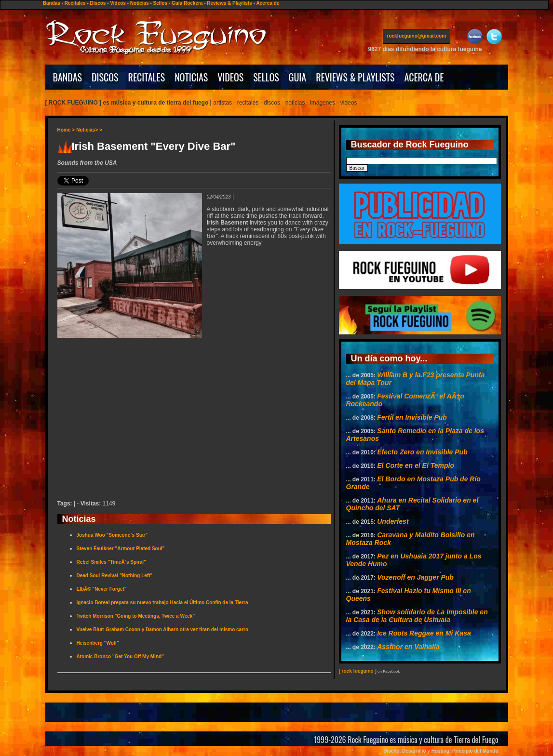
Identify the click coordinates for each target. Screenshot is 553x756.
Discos (98, 3)
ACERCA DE (424, 77)
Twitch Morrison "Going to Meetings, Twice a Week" (136, 616)
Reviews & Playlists (229, 3)
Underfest (393, 521)
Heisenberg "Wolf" (98, 643)
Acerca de (268, 3)
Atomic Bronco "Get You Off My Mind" (120, 657)
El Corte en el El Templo (416, 465)
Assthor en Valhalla (408, 647)
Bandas (52, 3)
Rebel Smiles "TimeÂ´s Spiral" (111, 562)
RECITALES (147, 77)
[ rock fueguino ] (358, 671)
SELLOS (266, 77)
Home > (66, 130)
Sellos (160, 3)
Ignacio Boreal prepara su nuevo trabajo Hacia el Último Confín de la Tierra (162, 603)
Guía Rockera (187, 3)
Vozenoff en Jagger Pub (415, 577)
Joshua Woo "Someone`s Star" (112, 535)
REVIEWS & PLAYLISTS (355, 77)
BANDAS (68, 77)
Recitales (75, 3)
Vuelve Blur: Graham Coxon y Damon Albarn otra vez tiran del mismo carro (163, 630)
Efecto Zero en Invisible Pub (422, 452)
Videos (118, 3)
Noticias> (87, 130)
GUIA (297, 77)
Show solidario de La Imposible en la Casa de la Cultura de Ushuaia (417, 616)
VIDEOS (230, 77)
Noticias (140, 3)
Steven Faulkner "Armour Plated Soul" (121, 549)
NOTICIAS (191, 77)
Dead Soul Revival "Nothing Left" (115, 576)
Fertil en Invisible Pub (412, 417)
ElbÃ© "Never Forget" (102, 589)
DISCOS (105, 77)
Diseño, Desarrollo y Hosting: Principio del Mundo (441, 751)
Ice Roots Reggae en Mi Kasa (424, 633)
